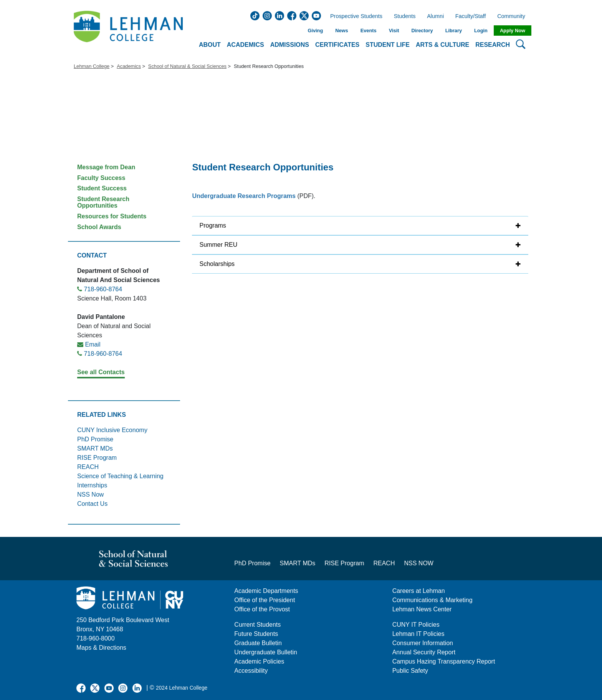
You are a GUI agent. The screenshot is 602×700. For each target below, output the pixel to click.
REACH (88, 467)
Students (405, 17)
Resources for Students (112, 216)
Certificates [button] (337, 45)
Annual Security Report (424, 652)
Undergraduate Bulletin (266, 652)
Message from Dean (106, 167)
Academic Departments (266, 591)
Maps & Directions (101, 648)
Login (481, 31)
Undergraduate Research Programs (244, 196)
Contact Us (92, 504)
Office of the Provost (262, 609)
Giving (315, 31)
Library (454, 31)
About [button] (210, 45)
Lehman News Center (422, 609)
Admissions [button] (290, 45)
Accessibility (251, 671)
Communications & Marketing (432, 600)
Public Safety (410, 671)
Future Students (256, 634)
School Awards (99, 227)
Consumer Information (423, 643)
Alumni (435, 17)
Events (369, 31)
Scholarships (217, 264)
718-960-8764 (103, 289)
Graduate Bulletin (258, 643)
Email (93, 344)
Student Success (102, 188)
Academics (129, 66)
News (342, 31)
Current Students (257, 625)
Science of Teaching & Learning (120, 476)
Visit (394, 31)
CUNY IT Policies (416, 625)
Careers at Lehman (419, 591)
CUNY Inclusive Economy (112, 430)
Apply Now (513, 31)
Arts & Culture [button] (442, 45)
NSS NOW (418, 563)
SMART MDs (95, 448)
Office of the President (265, 600)
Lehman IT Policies (418, 634)
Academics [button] (246, 45)
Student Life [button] (388, 45)
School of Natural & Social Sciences (187, 66)
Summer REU (219, 245)
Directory (422, 31)
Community (514, 17)
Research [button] (493, 45)
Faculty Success (101, 178)
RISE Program (97, 458)
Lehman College (92, 66)
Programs (213, 225)
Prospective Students (354, 17)
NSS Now (90, 494)
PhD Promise (95, 439)
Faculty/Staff (471, 17)
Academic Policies (259, 661)
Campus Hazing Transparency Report (444, 661)
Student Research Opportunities (103, 202)
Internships (92, 485)
